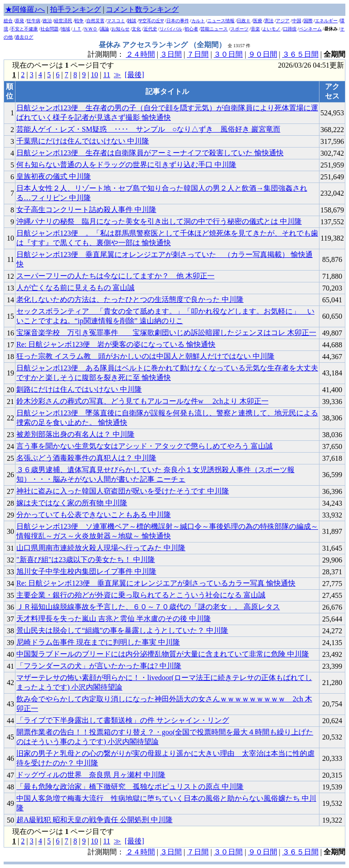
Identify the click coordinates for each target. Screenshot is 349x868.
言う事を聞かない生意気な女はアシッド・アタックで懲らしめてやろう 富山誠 (145, 446)
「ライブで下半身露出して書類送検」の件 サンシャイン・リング (123, 720)
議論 (105, 29)
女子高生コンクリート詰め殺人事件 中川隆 (86, 210)
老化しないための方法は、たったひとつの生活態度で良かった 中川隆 (130, 299)
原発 (20, 21)
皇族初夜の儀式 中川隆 (54, 176)
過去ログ (24, 37)
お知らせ (120, 29)
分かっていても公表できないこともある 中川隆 (94, 515)
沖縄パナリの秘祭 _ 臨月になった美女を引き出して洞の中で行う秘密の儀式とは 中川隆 (159, 221)
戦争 (79, 21)
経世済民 (63, 21)
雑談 (132, 21)
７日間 (198, 54)
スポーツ (239, 29)
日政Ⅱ (244, 21)
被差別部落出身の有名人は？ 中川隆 (75, 434)
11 (107, 75)
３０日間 (228, 54)
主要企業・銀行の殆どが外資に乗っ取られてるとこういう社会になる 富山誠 (141, 595)
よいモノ (271, 29)
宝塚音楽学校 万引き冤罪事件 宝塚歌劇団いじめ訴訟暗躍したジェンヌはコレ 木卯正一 (166, 333)
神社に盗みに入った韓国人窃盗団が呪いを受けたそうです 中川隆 (123, 491)
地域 (65, 29)
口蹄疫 (290, 29)
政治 (47, 21)
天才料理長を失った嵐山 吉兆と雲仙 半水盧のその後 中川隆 (114, 619)
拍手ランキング (75, 9)
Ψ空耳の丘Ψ (152, 21)
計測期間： (107, 852)
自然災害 (95, 21)
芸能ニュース (214, 29)
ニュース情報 (221, 21)
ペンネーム (310, 29)
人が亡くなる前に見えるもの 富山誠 (75, 288)
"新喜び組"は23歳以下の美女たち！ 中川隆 (86, 560)
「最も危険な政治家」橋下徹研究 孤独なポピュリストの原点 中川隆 (130, 787)
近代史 (150, 29)
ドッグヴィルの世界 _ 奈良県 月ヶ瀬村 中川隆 (91, 775)
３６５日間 (300, 54)
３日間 (171, 54)
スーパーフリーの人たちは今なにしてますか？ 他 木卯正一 (115, 276)
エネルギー (326, 21)
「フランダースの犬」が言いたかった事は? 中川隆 (99, 666)
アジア (283, 21)
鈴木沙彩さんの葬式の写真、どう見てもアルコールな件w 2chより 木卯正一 (142, 401)
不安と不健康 (24, 29)
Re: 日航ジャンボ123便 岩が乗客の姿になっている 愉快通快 (116, 344)
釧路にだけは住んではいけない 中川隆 (79, 389)
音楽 (255, 29)
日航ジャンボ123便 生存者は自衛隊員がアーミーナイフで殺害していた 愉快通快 (150, 153)
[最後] (134, 75)
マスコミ (116, 21)
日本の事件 (178, 21)
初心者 (191, 29)
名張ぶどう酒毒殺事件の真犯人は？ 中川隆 (86, 458)
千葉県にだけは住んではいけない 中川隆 (83, 141)
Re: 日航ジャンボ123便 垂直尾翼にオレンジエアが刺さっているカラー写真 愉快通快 (156, 583)
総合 (8, 21)
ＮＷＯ (90, 29)
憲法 (269, 21)
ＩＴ (77, 29)
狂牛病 (34, 21)
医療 (258, 21)
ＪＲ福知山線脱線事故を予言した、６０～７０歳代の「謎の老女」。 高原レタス (148, 607)
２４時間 (140, 54)
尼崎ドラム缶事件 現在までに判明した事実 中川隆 (98, 642)
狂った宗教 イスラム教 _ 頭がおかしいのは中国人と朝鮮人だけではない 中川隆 (145, 356)
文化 (136, 29)
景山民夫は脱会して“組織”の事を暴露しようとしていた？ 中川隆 (122, 630)
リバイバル (171, 29)
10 (95, 75)
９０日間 (263, 54)
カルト (198, 21)
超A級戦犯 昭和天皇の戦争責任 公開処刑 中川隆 (95, 820)
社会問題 (50, 29)
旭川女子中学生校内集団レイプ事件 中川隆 (86, 571)
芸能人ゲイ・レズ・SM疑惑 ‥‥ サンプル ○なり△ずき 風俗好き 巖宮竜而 (148, 129)
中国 (297, 21)
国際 (308, 21)
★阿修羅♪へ (25, 9)
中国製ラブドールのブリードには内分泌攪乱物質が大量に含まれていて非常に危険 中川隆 (163, 654)
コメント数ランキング (142, 9)
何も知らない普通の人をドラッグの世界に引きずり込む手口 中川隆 (126, 165)
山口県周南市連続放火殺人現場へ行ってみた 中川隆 (101, 548)
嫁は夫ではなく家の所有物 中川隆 (72, 503)
